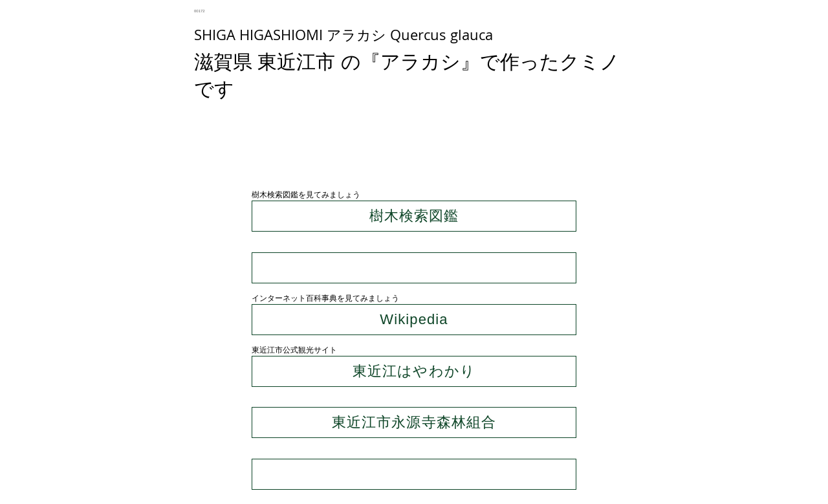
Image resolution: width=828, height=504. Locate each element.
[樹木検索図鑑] (414, 216)
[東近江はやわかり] (414, 371)
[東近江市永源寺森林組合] (414, 422)
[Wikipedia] (414, 320)
